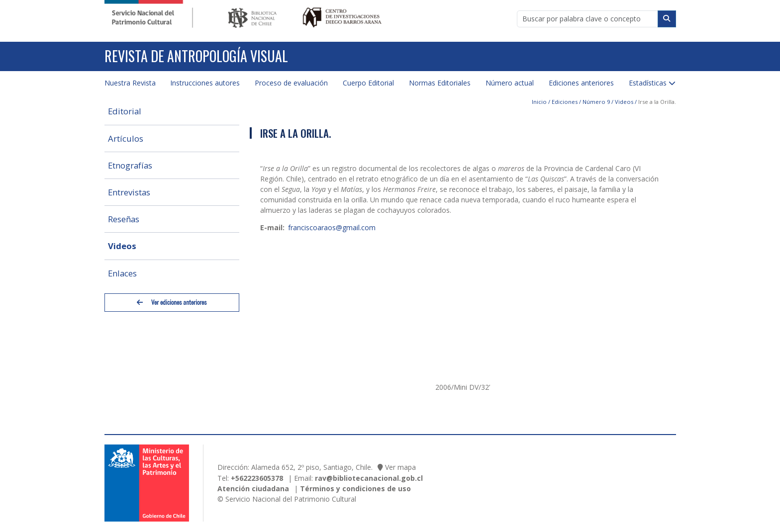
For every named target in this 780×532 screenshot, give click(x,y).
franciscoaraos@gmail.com (332, 227)
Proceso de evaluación (291, 83)
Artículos (126, 138)
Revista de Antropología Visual (196, 56)
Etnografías (130, 165)
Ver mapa (400, 467)
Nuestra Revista (130, 83)
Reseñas (124, 219)
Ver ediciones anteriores (172, 303)
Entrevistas (129, 192)
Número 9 (596, 102)
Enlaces (122, 273)
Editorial (125, 111)
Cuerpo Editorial (368, 83)
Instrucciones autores (205, 83)
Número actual (510, 83)
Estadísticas (648, 83)
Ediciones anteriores (581, 83)
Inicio (539, 102)
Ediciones (565, 102)
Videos (122, 246)
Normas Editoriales (440, 83)
